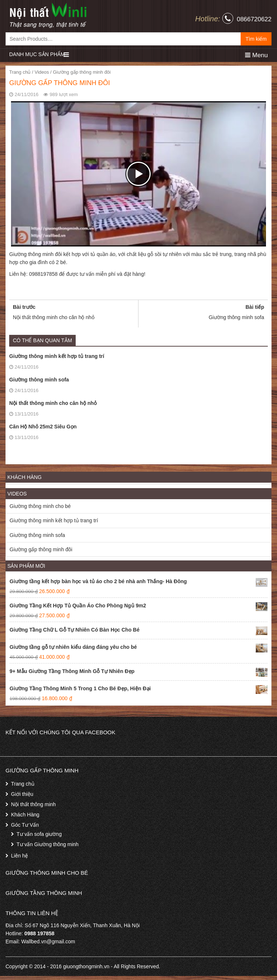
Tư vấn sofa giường (39, 834)
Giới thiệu (22, 794)
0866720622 (254, 19)
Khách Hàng (25, 815)
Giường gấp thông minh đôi (41, 549)
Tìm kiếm (256, 39)
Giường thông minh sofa (39, 380)
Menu (256, 55)
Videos (42, 72)
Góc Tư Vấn (25, 825)
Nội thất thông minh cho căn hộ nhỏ (53, 403)
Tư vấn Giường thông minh (48, 844)
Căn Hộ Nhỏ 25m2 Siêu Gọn (43, 427)
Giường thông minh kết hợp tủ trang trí (57, 356)
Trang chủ (20, 72)
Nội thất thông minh (33, 804)
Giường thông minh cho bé (40, 506)
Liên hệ (19, 856)
